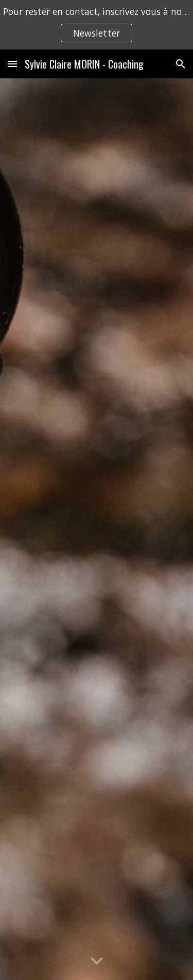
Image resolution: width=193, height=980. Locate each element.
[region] (97, 25)
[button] (12, 64)
